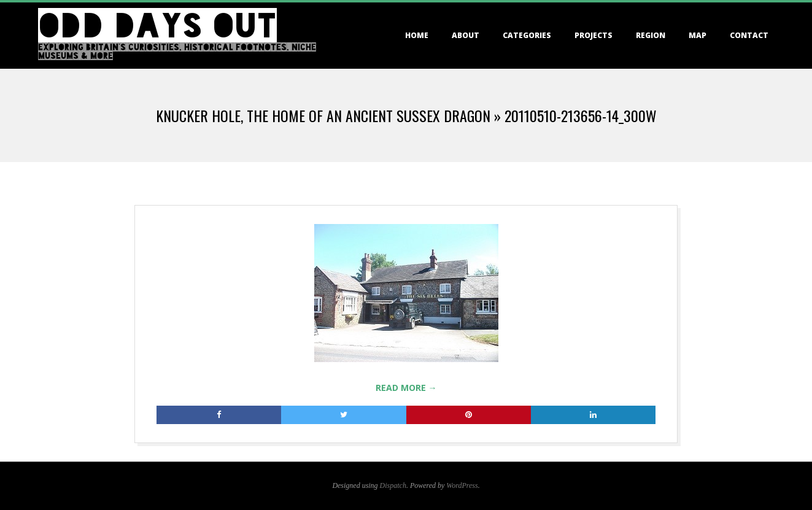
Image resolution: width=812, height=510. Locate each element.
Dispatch (393, 485)
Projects (594, 35)
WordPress (462, 485)
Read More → (406, 388)
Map (698, 35)
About (466, 35)
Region (651, 35)
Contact (749, 35)
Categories (527, 35)
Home (417, 35)
